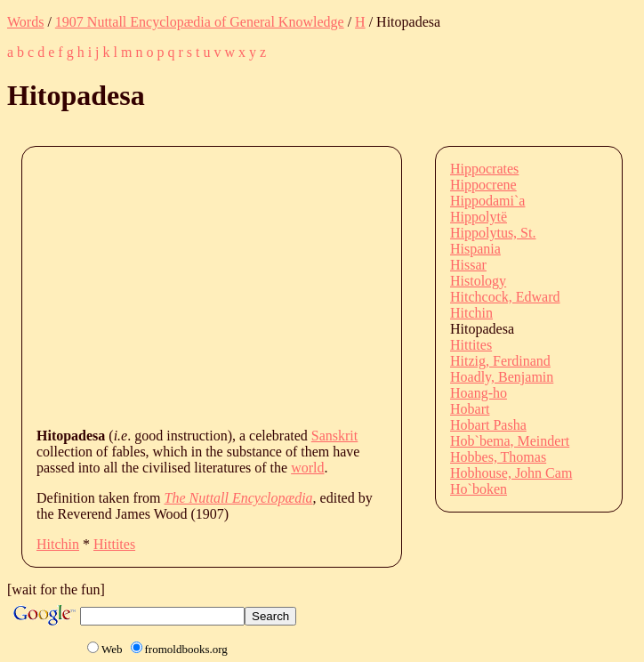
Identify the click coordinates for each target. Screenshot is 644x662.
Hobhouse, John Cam (511, 473)
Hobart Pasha (488, 425)
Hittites (114, 544)
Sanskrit (334, 436)
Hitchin (58, 544)
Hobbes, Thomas (498, 457)
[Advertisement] (340, 286)
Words (25, 22)
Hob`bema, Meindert (510, 441)
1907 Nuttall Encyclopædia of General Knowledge (200, 22)
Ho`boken (479, 489)
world (307, 468)
